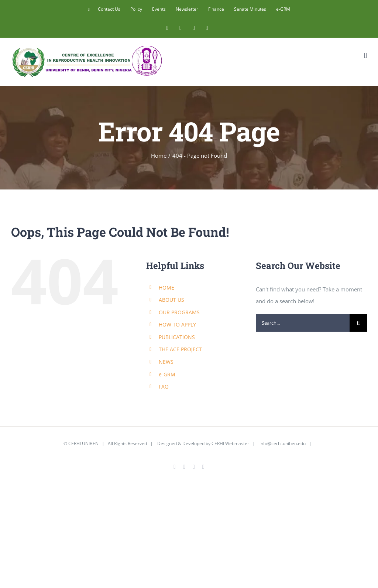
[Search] (358, 323)
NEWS (166, 362)
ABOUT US (171, 300)
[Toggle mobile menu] (365, 56)
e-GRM (167, 374)
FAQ (164, 387)
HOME (166, 288)
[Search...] (303, 323)
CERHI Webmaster (230, 443)
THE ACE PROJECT (180, 349)
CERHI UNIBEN (83, 443)
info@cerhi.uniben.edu (283, 443)
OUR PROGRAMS (179, 312)
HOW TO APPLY (177, 324)
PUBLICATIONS (177, 337)
